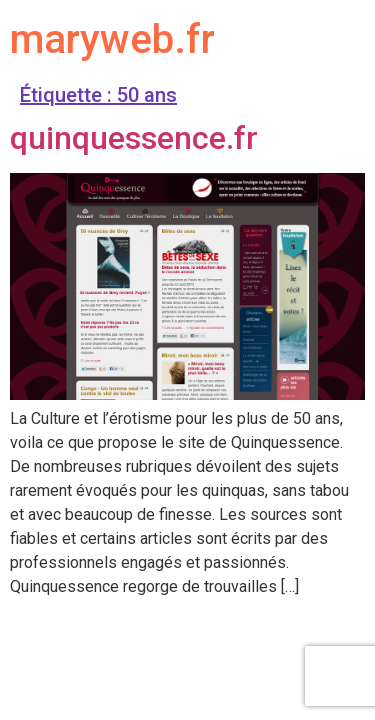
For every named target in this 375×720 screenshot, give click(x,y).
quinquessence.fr (134, 138)
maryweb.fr (112, 39)
